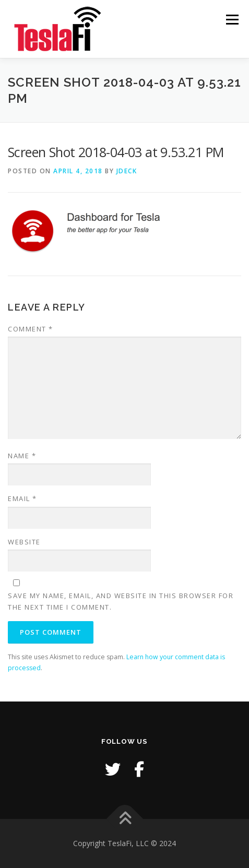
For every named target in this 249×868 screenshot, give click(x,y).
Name (22, 456)
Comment (31, 329)
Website (24, 542)
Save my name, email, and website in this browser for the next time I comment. (121, 601)
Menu (232, 20)
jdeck (127, 171)
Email (22, 498)
